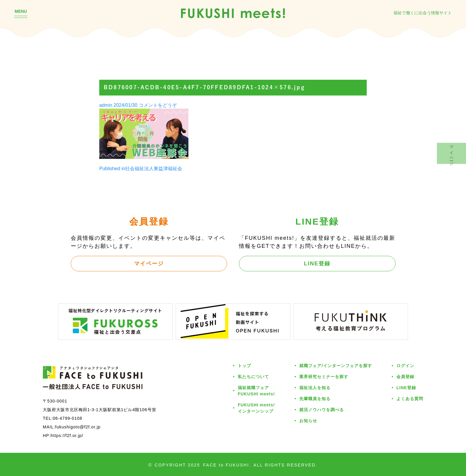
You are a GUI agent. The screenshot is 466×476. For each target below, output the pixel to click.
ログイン (405, 365)
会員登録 (405, 376)
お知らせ (308, 421)
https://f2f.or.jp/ (67, 435)
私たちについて (253, 376)
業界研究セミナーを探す (324, 376)
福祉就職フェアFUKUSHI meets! (256, 391)
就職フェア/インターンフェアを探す (336, 365)
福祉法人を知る (315, 387)
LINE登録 (317, 263)
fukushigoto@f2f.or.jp (78, 427)
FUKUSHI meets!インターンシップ (256, 408)
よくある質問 (410, 399)
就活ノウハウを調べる (322, 410)
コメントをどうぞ (158, 105)
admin (106, 105)
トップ (244, 365)
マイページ (149, 263)
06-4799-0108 (68, 418)
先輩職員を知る (315, 399)
